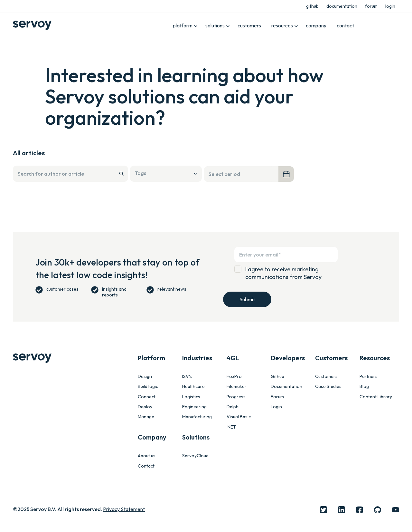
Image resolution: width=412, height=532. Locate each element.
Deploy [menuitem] (145, 407)
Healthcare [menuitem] (193, 387)
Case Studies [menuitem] (328, 387)
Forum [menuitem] (277, 397)
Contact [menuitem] (146, 466)
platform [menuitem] (183, 25)
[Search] (70, 174)
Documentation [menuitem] (286, 387)
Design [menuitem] (145, 377)
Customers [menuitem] (326, 377)
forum (371, 6)
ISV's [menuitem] (187, 377)
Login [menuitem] (276, 407)
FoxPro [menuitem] (234, 377)
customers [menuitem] (249, 25)
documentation (342, 6)
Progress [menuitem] (236, 397)
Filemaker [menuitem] (237, 387)
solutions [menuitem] (215, 25)
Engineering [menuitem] (194, 407)
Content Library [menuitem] (376, 397)
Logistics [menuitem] (191, 397)
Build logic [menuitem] (148, 387)
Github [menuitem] (277, 377)
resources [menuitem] (282, 25)
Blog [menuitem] (364, 387)
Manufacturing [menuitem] (197, 417)
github (312, 6)
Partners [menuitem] (369, 377)
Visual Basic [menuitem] (239, 417)
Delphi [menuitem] (233, 407)
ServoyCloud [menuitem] (195, 456)
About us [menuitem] (147, 456)
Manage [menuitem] (146, 417)
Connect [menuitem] (147, 397)
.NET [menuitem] (231, 427)
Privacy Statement (124, 509)
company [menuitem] (316, 25)
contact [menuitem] (345, 25)
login (390, 6)
